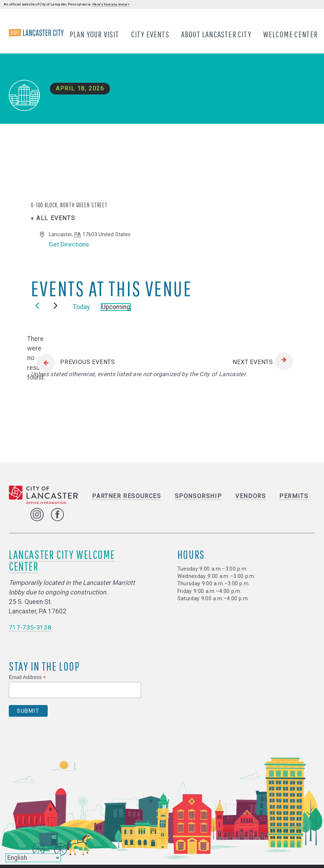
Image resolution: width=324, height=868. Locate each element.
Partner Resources (126, 496)
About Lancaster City (216, 34)
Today (81, 307)
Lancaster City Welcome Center (62, 560)
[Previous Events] (37, 306)
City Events (150, 34)
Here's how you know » (111, 4)
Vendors (251, 496)
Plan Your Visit (95, 34)
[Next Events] (56, 306)
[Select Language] (33, 858)
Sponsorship (198, 496)
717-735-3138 (30, 628)
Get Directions (69, 245)
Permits (294, 496)
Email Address (27, 677)
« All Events (53, 218)
